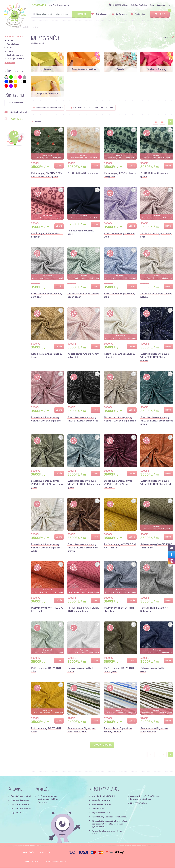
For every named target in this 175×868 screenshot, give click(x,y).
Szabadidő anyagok (20, 801)
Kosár (160, 14)
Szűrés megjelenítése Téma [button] (49, 108)
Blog (152, 5)
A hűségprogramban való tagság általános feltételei (48, 799)
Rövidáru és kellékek (21, 809)
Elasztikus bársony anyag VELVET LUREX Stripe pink (46, 419)
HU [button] (169, 5)
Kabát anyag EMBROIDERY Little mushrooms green (47, 175)
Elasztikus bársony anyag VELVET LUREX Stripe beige (120, 419)
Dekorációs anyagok (20, 805)
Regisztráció (138, 14)
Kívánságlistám (100, 14)
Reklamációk (98, 809)
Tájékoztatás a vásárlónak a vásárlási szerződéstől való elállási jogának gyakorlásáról (109, 824)
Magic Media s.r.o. (39, 862)
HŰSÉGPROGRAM (118, 5)
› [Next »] (170, 755)
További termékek (102, 745)
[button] (16, 103)
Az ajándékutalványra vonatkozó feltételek (107, 833)
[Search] (61, 14)
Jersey (10, 40)
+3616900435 (38, 5)
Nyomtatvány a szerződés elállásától (109, 817)
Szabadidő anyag (15, 55)
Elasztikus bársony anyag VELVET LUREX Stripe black (83, 419)
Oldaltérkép (28, 853)
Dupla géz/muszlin (15, 59)
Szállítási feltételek (139, 5)
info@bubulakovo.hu (59, 5)
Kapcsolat (161, 5)
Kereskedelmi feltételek (103, 797)
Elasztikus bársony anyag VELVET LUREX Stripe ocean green (84, 484)
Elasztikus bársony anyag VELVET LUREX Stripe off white (45, 548)
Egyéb (10, 51)
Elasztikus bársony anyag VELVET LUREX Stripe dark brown (83, 548)
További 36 (10, 63)
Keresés (82, 14)
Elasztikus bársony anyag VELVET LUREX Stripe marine (155, 357)
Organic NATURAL (19, 813)
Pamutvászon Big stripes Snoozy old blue (118, 730)
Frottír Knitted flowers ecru (83, 173)
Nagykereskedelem (101, 813)
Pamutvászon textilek (21, 797)
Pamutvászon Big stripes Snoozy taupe (154, 730)
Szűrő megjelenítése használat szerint (92, 108)
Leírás (59, 166)
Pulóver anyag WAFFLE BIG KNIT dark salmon (83, 609)
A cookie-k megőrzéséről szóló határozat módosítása (145, 798)
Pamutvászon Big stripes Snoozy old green (81, 730)
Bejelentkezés (119, 14)
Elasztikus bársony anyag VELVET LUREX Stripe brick (156, 482)
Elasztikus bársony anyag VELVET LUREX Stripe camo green (47, 484)
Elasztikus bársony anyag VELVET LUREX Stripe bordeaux (118, 484)
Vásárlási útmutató (101, 801)
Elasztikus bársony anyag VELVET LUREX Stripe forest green (157, 421)
